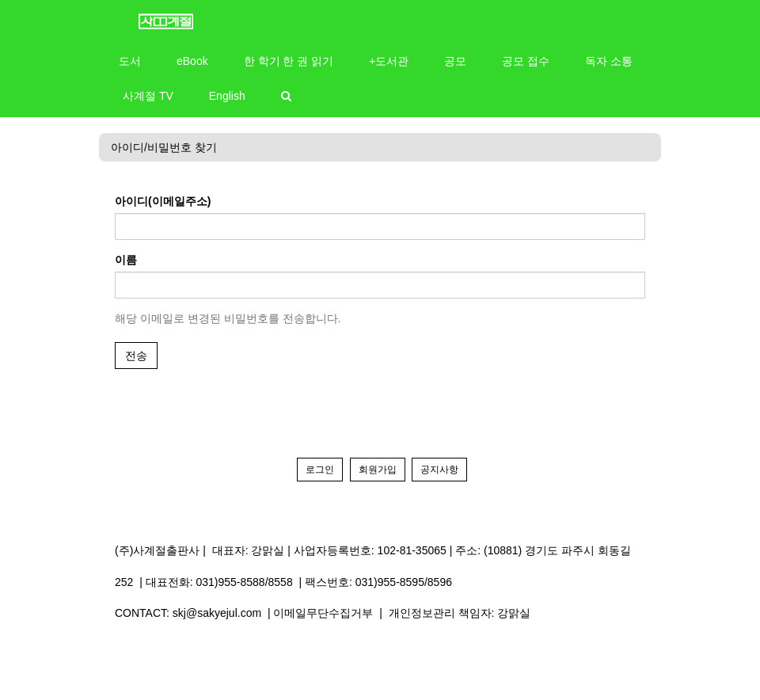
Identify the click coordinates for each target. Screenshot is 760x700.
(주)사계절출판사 (157, 550)
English (227, 96)
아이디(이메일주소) (163, 201)
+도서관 (389, 61)
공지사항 (439, 470)
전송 (136, 356)
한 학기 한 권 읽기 (289, 61)
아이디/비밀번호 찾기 (164, 147)
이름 (126, 260)
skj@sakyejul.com (217, 613)
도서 (130, 61)
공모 (455, 61)
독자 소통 (609, 61)
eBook (192, 61)
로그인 (320, 470)
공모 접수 (526, 61)
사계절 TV (148, 96)
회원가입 (378, 470)
